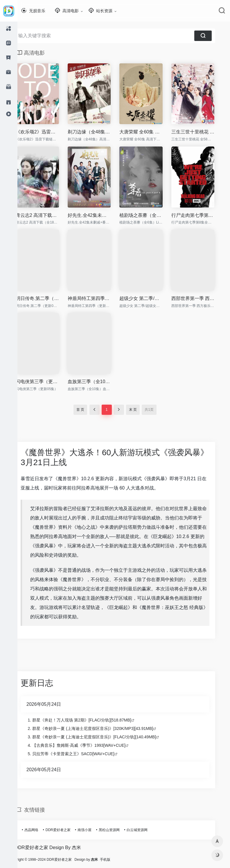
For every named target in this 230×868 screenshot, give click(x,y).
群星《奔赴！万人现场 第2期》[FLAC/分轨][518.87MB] (90, 720)
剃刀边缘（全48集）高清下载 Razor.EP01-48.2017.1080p (98, 132)
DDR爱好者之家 (67, 830)
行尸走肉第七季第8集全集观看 (202, 215)
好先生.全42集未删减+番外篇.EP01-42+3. (98, 215)
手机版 (123, 860)
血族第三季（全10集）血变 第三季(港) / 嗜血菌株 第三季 (98, 382)
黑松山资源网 (118, 830)
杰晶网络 (40, 830)
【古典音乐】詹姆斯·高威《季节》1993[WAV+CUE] (88, 745)
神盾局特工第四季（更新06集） (98, 298)
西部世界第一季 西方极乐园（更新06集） (202, 298)
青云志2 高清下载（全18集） (46, 215)
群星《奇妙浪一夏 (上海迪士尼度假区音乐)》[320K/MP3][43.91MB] (101, 728)
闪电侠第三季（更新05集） (46, 382)
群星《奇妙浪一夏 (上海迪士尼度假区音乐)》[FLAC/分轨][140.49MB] (103, 737)
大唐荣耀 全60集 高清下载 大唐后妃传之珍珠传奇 (150, 132)
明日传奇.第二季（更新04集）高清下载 (46, 298)
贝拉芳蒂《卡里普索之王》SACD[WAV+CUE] (82, 754)
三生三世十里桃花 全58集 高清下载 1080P (202, 132)
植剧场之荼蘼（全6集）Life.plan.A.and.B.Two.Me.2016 (150, 215)
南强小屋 (93, 830)
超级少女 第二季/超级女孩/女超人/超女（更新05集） (150, 298)
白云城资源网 (146, 830)
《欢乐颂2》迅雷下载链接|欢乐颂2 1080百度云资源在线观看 (46, 132)
